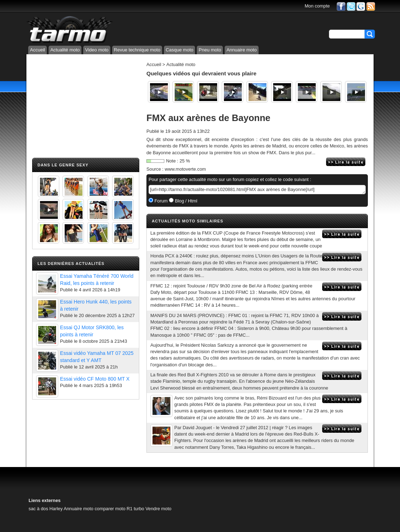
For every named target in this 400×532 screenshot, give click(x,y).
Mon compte (317, 6)
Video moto (97, 50)
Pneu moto (210, 50)
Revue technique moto (137, 50)
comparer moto (110, 509)
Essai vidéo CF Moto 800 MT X (95, 379)
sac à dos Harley (46, 509)
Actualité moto (65, 50)
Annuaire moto (242, 50)
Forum (161, 201)
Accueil (37, 50)
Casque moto (179, 50)
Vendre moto (158, 509)
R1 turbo (136, 509)
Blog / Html (185, 201)
